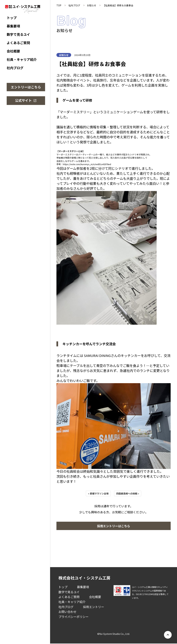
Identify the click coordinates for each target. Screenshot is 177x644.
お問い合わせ (67, 612)
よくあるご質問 (18, 43)
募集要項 (13, 26)
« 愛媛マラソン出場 (98, 493)
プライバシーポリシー (73, 617)
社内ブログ (15, 68)
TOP (59, 5)
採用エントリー (94, 607)
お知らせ (92, 5)
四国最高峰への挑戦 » (128, 493)
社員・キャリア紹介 (22, 59)
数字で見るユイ (18, 34)
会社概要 (13, 51)
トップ (12, 18)
